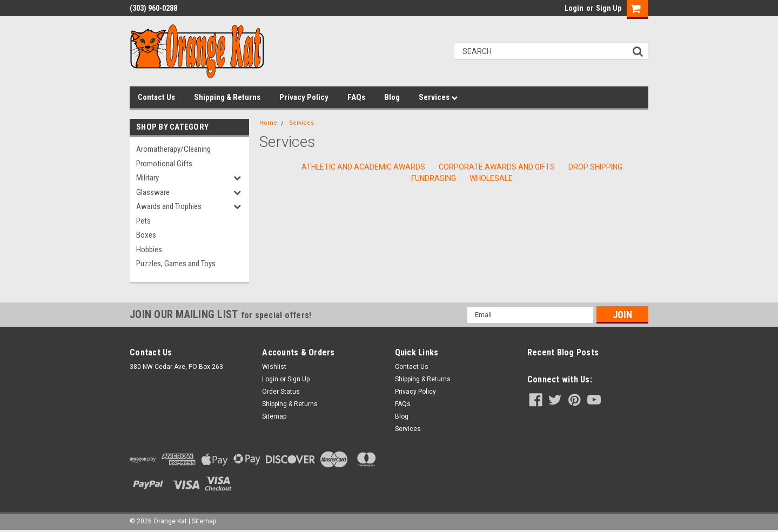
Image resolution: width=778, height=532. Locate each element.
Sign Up (609, 8)
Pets (143, 221)
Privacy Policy (304, 97)
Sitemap (274, 416)
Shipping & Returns (227, 97)
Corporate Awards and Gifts (497, 167)
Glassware (153, 192)
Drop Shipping (595, 167)
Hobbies (149, 250)
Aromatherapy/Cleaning (173, 149)
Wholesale (491, 178)
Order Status (281, 392)
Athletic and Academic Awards (363, 167)
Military (147, 178)
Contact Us (156, 97)
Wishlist (274, 367)
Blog (392, 97)
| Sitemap (202, 521)
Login (574, 8)
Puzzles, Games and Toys (176, 264)
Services (438, 97)
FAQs (356, 97)
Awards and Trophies (169, 206)
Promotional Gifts (164, 164)
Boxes (146, 235)
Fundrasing (434, 178)
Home (268, 123)
